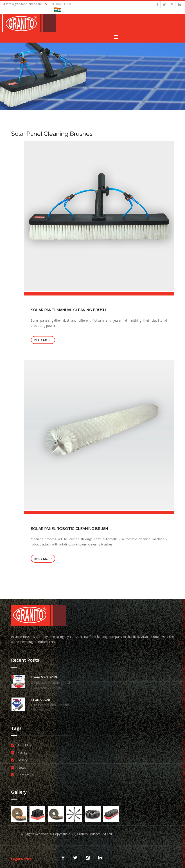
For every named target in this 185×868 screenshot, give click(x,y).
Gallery (23, 760)
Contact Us (26, 775)
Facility (23, 753)
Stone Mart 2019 (44, 677)
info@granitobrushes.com (22, 4)
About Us (24, 745)
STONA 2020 (40, 700)
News (22, 767)
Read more (43, 340)
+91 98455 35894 (58, 4)
